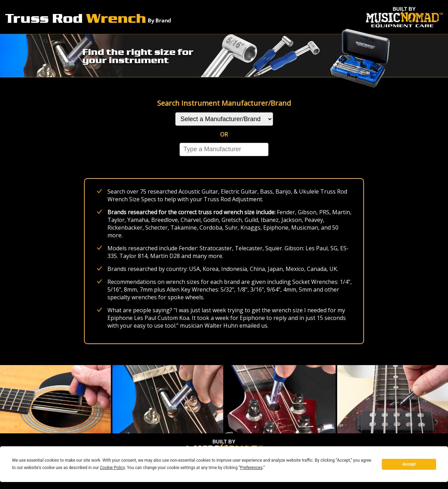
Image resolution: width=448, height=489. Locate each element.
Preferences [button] (251, 468)
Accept (409, 464)
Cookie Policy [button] (112, 468)
